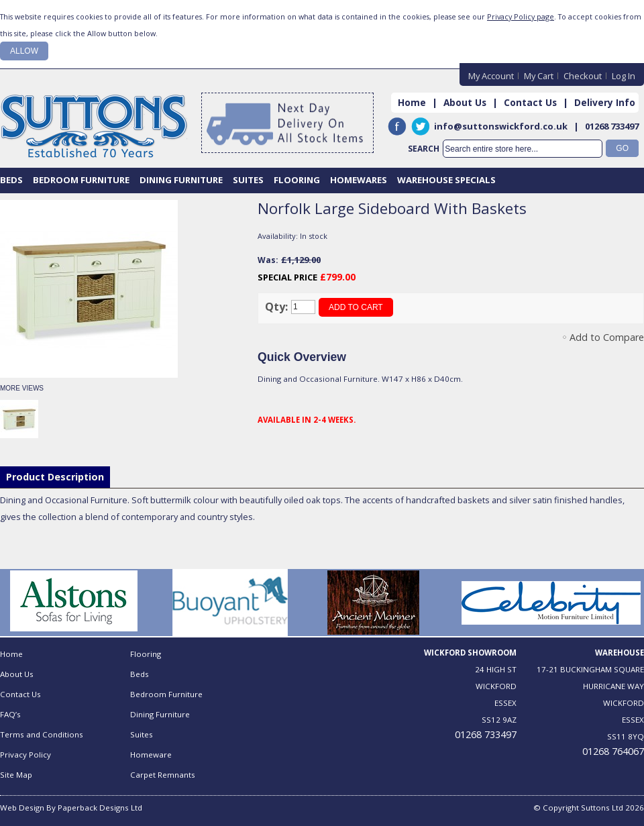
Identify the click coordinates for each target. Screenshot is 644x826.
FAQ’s (10, 714)
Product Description (55, 477)
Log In (624, 76)
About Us (465, 102)
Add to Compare (607, 337)
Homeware (151, 755)
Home (412, 102)
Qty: (276, 307)
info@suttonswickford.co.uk (501, 126)
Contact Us (530, 102)
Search (424, 149)
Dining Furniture (160, 714)
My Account (491, 76)
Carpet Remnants (163, 775)
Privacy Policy (25, 755)
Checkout (583, 76)
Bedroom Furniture (166, 694)
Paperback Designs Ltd (100, 808)
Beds (140, 674)
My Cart (539, 76)
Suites (142, 734)
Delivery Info (605, 102)
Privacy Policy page (521, 16)
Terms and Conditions (42, 734)
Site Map (16, 775)
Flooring (146, 654)
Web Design (22, 808)
